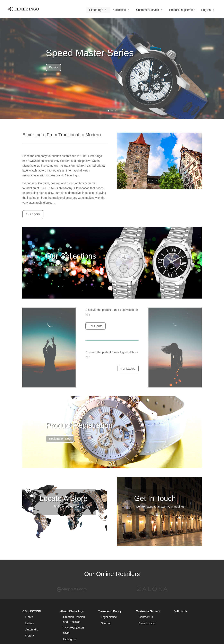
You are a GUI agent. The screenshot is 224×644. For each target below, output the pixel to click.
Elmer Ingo (98, 9)
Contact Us (146, 617)
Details (54, 67)
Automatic (32, 629)
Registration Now (60, 439)
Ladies (29, 623)
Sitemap (106, 623)
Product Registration (182, 10)
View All (54, 269)
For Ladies (128, 369)
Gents (29, 617)
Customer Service (150, 9)
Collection (122, 9)
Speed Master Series (90, 53)
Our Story (33, 214)
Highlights (69, 639)
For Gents (96, 326)
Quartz (29, 636)
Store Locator (147, 623)
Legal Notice (109, 617)
